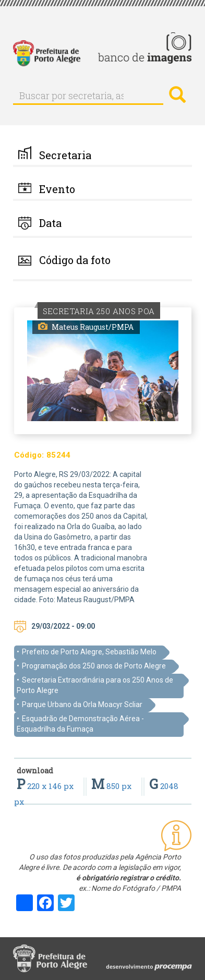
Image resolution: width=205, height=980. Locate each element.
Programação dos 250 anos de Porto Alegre (94, 666)
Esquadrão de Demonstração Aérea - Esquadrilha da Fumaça (80, 724)
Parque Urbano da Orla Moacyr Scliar (82, 704)
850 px (112, 786)
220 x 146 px (46, 786)
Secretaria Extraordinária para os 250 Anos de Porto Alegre (95, 685)
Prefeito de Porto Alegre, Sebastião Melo (89, 652)
